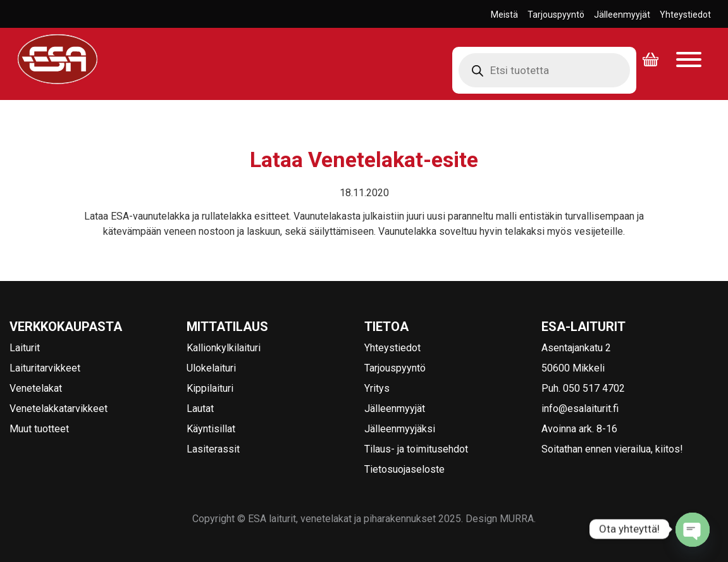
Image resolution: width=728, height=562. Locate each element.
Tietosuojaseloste (404, 469)
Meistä (504, 15)
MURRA (517, 519)
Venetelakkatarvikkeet (59, 409)
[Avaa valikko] (689, 61)
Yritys (377, 388)
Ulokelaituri (211, 368)
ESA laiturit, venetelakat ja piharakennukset (53, 84)
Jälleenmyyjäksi (400, 429)
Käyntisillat (211, 429)
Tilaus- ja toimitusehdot (416, 449)
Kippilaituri (210, 388)
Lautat (200, 409)
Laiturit (25, 348)
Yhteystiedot (685, 15)
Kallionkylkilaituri (224, 348)
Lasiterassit (213, 449)
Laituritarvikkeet (45, 368)
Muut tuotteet (39, 429)
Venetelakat (36, 388)
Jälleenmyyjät (622, 15)
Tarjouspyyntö (556, 15)
